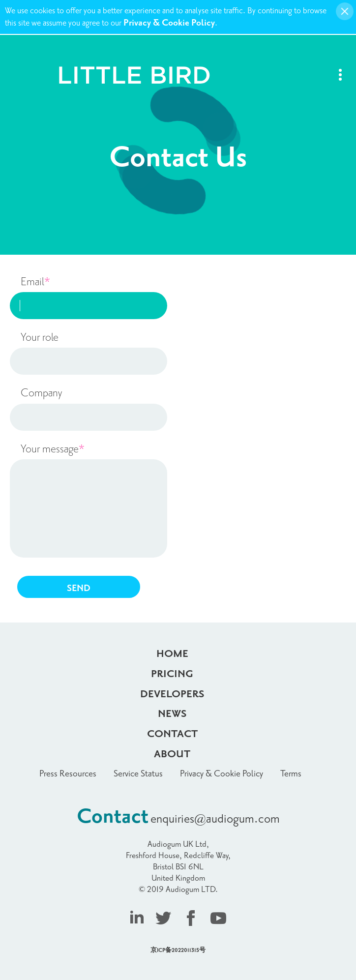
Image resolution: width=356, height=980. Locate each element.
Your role (40, 337)
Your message (53, 449)
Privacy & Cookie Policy (169, 23)
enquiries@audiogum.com (215, 819)
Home (172, 654)
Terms (291, 774)
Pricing (172, 674)
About (172, 754)
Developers (172, 694)
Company (41, 393)
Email (35, 282)
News (172, 714)
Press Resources (68, 774)
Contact (172, 734)
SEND (79, 588)
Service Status (138, 774)
